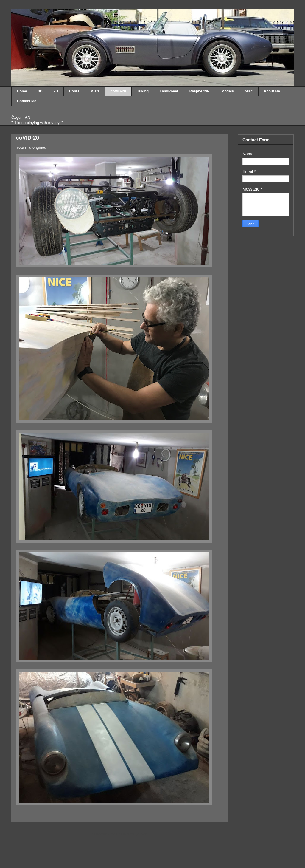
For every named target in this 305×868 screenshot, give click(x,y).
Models (227, 91)
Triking (143, 91)
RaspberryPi (200, 91)
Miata (95, 91)
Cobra (74, 91)
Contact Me (27, 101)
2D (56, 91)
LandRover (169, 91)
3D (40, 91)
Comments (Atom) (132, 834)
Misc (249, 91)
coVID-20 (118, 91)
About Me (272, 91)
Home (22, 91)
